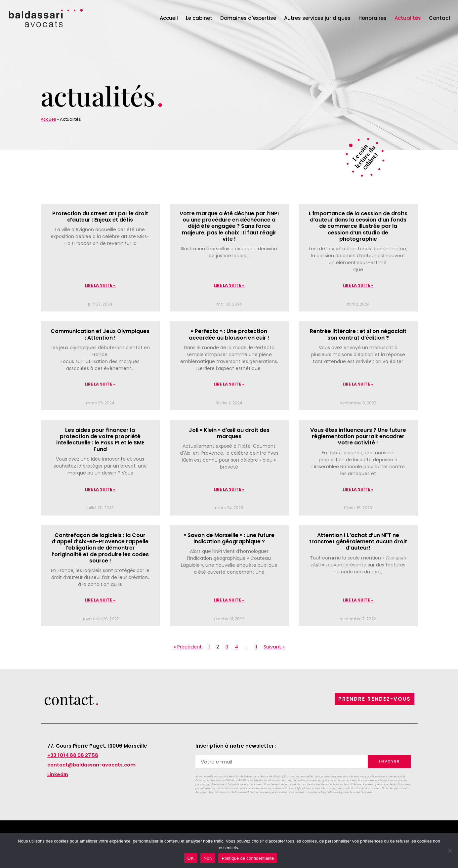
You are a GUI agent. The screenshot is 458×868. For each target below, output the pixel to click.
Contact (440, 18)
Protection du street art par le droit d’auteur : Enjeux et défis (100, 217)
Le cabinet (199, 18)
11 (256, 648)
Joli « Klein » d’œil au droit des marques (229, 434)
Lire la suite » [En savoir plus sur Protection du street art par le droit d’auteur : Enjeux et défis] (100, 286)
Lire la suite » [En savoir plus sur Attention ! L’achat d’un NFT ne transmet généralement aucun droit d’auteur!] (358, 601)
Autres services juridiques (317, 18)
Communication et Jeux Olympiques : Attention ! (100, 335)
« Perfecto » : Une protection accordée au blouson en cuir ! (229, 335)
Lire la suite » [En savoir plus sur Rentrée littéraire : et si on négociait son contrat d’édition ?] (358, 385)
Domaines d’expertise (248, 18)
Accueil (169, 18)
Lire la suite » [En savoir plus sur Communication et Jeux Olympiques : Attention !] (100, 385)
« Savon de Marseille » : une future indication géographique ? (229, 539)
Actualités (408, 18)
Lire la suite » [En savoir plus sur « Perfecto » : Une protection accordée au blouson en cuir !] (229, 385)
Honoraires (373, 18)
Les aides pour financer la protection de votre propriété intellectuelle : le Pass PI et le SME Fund (100, 440)
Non (208, 858)
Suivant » (275, 648)
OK (191, 858)
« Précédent (187, 648)
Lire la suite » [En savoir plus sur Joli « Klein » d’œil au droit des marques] (229, 490)
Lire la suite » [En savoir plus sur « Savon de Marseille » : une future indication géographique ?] (229, 601)
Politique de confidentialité (248, 858)
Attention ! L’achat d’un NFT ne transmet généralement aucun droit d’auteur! (358, 542)
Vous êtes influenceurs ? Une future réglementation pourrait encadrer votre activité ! (358, 437)
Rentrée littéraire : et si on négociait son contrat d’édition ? (358, 335)
